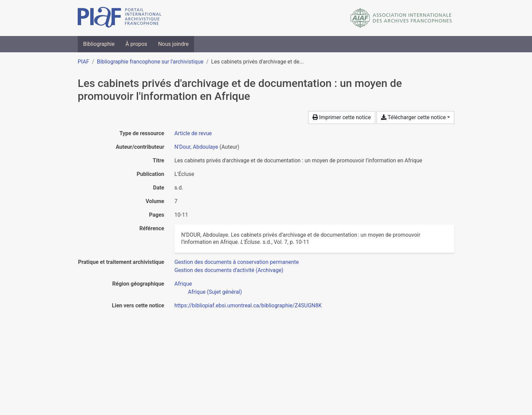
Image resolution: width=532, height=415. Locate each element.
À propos (136, 44)
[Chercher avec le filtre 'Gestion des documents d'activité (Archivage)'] (229, 270)
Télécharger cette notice (413, 117)
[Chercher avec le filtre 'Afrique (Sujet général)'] (215, 292)
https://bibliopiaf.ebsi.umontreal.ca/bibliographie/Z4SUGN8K (248, 305)
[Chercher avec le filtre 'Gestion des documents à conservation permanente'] (237, 262)
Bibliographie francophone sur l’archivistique (150, 62)
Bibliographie (99, 44)
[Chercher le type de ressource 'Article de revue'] (193, 133)
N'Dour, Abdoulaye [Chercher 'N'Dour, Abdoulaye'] (196, 147)
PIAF (83, 62)
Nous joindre (173, 44)
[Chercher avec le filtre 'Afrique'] (183, 284)
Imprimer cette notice (342, 117)
